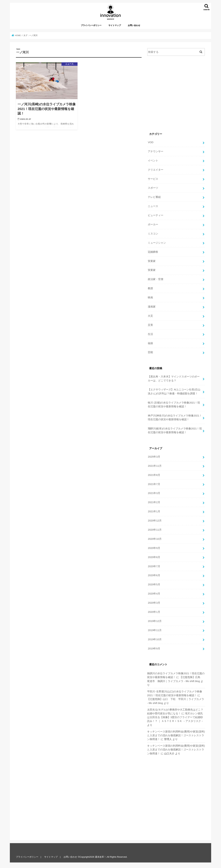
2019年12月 (155, 621)
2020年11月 (155, 530)
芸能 (150, 352)
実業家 (152, 261)
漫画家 (152, 307)
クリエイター (156, 170)
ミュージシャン (157, 243)
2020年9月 (154, 548)
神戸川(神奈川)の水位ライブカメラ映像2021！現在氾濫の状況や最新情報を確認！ (175, 418)
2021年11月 (155, 466)
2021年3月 (154, 493)
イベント (153, 161)
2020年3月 (154, 603)
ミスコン (153, 234)
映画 (150, 298)
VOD (151, 142)
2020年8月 (154, 557)
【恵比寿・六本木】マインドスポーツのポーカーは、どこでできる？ (174, 378)
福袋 (150, 343)
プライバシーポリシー (91, 25)
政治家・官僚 (156, 279)
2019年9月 (154, 649)
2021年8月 (154, 475)
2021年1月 (154, 511)
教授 (150, 288)
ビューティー (156, 215)
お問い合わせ (134, 25)
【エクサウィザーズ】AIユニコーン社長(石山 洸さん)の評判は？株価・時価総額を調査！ (174, 391)
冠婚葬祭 (153, 252)
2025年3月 (154, 457)
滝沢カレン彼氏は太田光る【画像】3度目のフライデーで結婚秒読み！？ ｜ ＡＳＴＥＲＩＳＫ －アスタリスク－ (175, 717)
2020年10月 (155, 539)
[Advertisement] (176, 94)
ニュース (153, 206)
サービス (153, 179)
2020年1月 (154, 612)
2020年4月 (154, 594)
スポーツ (153, 188)
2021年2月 (154, 502)
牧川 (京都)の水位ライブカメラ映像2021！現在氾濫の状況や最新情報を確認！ (174, 405)
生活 (150, 334)
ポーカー (153, 224)
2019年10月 (155, 639)
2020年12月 (155, 521)
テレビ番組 (154, 197)
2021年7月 (154, 484)
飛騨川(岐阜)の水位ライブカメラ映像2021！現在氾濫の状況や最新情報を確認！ (175, 430)
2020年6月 (154, 575)
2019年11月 (155, 630)
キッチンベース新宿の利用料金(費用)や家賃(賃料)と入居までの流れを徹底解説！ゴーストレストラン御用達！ (176, 735)
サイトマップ (115, 25)
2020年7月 (154, 566)
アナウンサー (156, 151)
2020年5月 (154, 584)
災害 (150, 325)
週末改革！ (101, 857)
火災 (150, 316)
